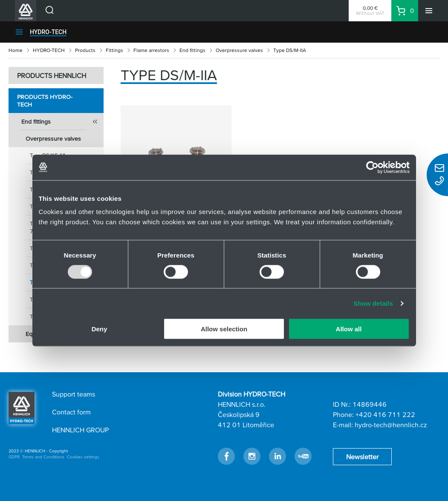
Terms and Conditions (43, 457)
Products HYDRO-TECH (45, 101)
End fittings (192, 50)
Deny (100, 329)
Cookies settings (83, 457)
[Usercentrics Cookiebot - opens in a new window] (372, 167)
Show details (373, 303)
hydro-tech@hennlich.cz (391, 425)
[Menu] (429, 11)
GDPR (14, 457)
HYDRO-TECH (48, 32)
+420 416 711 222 (385, 414)
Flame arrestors (151, 50)
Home (16, 50)
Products (85, 50)
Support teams (74, 394)
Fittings (114, 50)
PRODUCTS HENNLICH (52, 75)
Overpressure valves (239, 50)
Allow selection (224, 329)
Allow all (349, 329)
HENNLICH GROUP (80, 430)
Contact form (71, 412)
